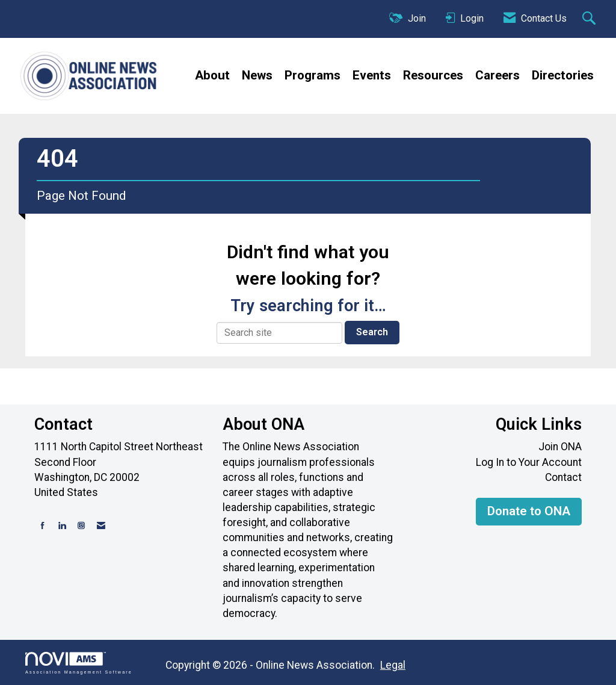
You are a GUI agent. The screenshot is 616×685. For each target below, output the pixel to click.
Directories (563, 75)
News (257, 75)
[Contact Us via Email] (101, 526)
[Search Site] (590, 19)
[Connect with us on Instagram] (81, 526)
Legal (393, 665)
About (212, 75)
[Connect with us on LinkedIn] (62, 526)
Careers (497, 75)
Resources (433, 75)
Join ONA (560, 447)
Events (372, 75)
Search (372, 332)
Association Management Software (79, 663)
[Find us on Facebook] (43, 526)
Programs (313, 75)
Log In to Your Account (529, 462)
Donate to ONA (529, 511)
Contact (563, 477)
